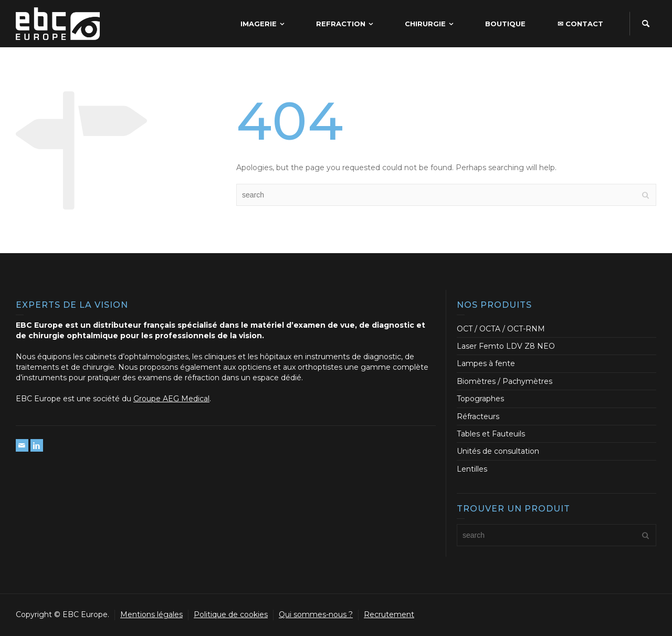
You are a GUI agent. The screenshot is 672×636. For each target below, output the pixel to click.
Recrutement (389, 614)
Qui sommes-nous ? (316, 614)
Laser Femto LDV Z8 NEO (506, 346)
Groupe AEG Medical (171, 399)
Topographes (480, 399)
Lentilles (472, 469)
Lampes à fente (486, 363)
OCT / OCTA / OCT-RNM (501, 329)
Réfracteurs (478, 416)
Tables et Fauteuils (491, 434)
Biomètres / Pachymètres (505, 381)
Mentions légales (151, 614)
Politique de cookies (231, 614)
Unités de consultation (498, 451)
